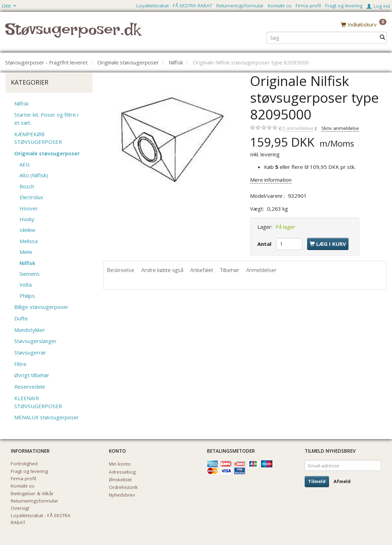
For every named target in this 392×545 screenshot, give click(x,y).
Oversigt (20, 508)
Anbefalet (202, 270)
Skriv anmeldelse (340, 128)
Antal (265, 244)
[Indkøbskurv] (364, 24)
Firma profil (308, 6)
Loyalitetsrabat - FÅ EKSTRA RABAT (174, 6)
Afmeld (342, 481)
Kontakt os (280, 6)
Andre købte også (162, 270)
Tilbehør (230, 270)
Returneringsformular (240, 6)
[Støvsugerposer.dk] (73, 33)
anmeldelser (298, 128)
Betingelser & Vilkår (32, 493)
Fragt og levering (344, 6)
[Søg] (382, 37)
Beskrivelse (121, 270)
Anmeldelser (261, 270)
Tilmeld (317, 481)
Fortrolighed (24, 464)
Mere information (271, 180)
